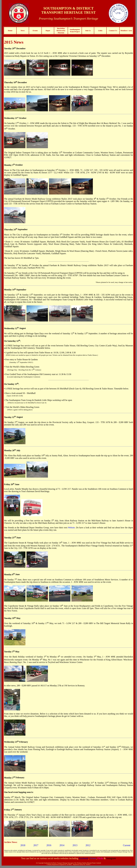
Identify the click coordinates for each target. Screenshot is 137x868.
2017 (36, 845)
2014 (62, 845)
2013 (75, 845)
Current (127, 845)
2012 (88, 845)
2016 (49, 845)
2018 (23, 845)
